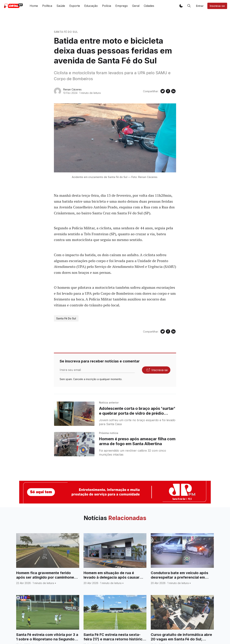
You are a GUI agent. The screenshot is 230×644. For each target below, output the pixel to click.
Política (47, 6)
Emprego (122, 6)
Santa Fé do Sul (66, 32)
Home (34, 6)
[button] (181, 6)
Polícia (107, 6)
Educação (91, 6)
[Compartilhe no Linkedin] (173, 91)
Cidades (149, 6)
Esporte (75, 6)
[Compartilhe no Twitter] (163, 91)
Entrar (200, 6)
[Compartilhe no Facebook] (168, 91)
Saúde (61, 6)
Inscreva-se (217, 6)
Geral (136, 6)
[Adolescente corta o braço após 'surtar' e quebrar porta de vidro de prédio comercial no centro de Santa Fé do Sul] (74, 414)
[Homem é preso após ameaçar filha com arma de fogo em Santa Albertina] (74, 444)
